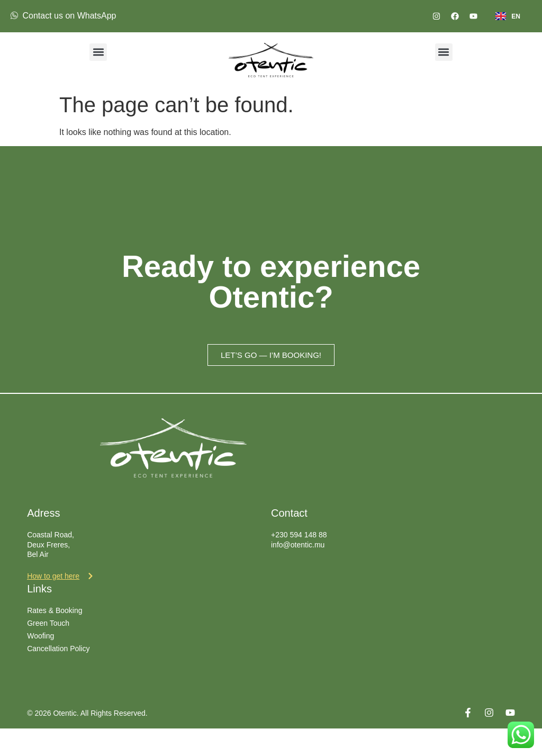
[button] (98, 52)
